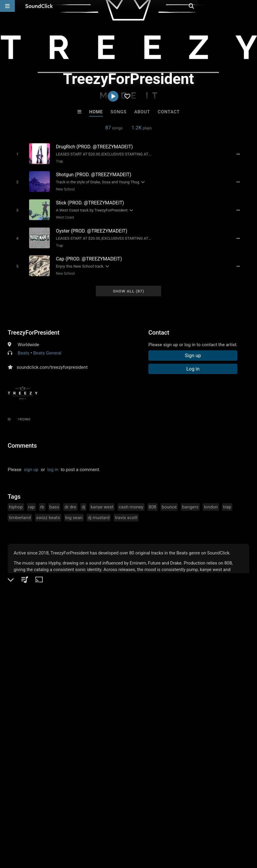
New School (63, 188)
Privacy (142, 833)
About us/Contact (53, 833)
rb (42, 502)
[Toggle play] (15, 154)
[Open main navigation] (7, 6)
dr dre (70, 502)
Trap (57, 161)
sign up (31, 464)
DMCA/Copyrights (110, 833)
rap (31, 502)
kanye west (102, 502)
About (142, 112)
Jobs (81, 833)
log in (53, 464)
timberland (20, 512)
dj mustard (99, 512)
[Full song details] (241, 154)
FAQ (25, 833)
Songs (119, 112)
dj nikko (55, 730)
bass (54, 502)
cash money (131, 502)
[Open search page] (251, 6)
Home (96, 112)
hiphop (16, 502)
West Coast (63, 215)
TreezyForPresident (34, 327)
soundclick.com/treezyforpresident (52, 362)
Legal (160, 833)
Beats (24, 348)
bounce (169, 502)
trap (227, 502)
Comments (22, 440)
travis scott (126, 512)
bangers (190, 502)
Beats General (47, 348)
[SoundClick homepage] (39, 6)
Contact (169, 112)
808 (153, 502)
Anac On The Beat (153, 730)
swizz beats (48, 512)
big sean (74, 512)
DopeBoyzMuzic (104, 730)
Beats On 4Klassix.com (204, 730)
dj (83, 502)
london (211, 502)
